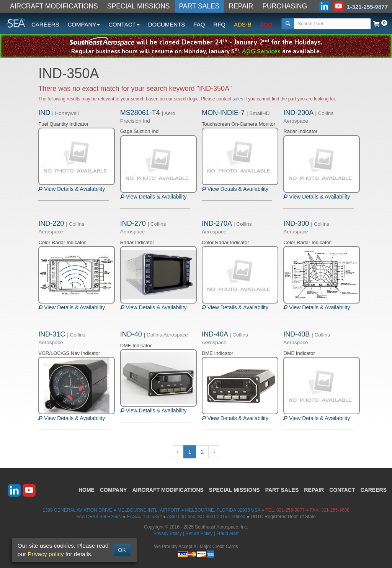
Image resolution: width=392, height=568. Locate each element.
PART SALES (199, 6)
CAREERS (45, 24)
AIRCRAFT (168, 490)
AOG (266, 24)
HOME (87, 490)
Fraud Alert (227, 534)
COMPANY (114, 490)
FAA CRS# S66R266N (99, 517)
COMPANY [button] (84, 24)
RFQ (219, 24)
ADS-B (243, 24)
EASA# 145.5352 (145, 517)
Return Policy (199, 534)
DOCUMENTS (167, 24)
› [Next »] (214, 452)
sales (238, 99)
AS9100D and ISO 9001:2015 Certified (206, 517)
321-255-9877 (291, 510)
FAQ (199, 24)
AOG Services (261, 51)
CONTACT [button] (124, 24)
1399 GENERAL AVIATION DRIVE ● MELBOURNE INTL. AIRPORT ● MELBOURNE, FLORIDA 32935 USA (151, 510)
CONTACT (342, 490)
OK (122, 550)
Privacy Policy (168, 534)
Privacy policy (46, 554)
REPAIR (241, 6)
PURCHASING (285, 6)
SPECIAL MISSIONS (139, 6)
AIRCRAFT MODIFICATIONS (54, 6)
